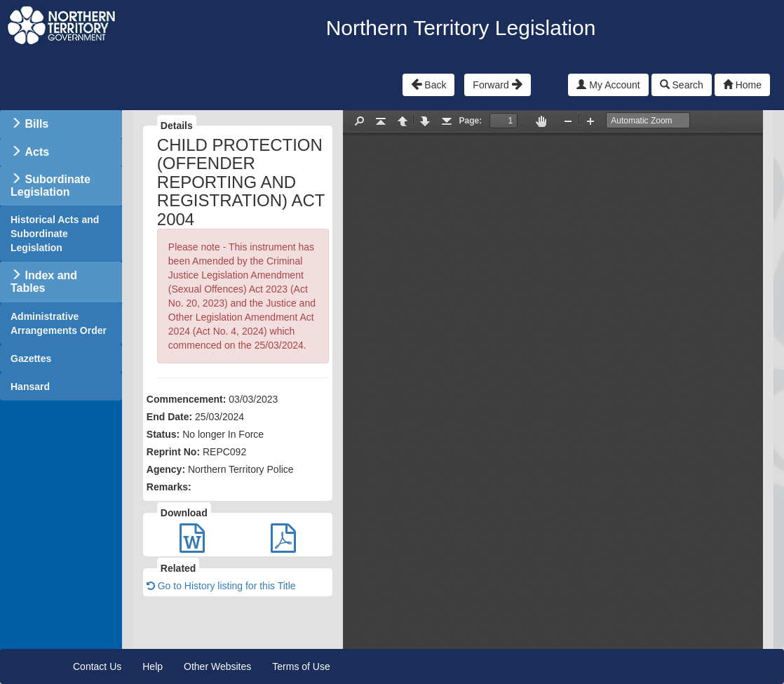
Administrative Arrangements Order (59, 323)
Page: (471, 121)
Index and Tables (44, 282)
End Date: (169, 417)
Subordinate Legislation (50, 186)
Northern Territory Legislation (461, 28)
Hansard (30, 387)
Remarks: (169, 487)
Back (428, 84)
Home (742, 85)
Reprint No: (173, 452)
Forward (497, 84)
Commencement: (187, 399)
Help (153, 666)
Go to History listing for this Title (221, 586)
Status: (163, 434)
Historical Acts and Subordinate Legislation (55, 234)
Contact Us (97, 666)
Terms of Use (301, 666)
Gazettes (31, 358)
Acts (37, 152)
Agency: (166, 469)
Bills (36, 124)
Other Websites (217, 666)
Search (682, 85)
